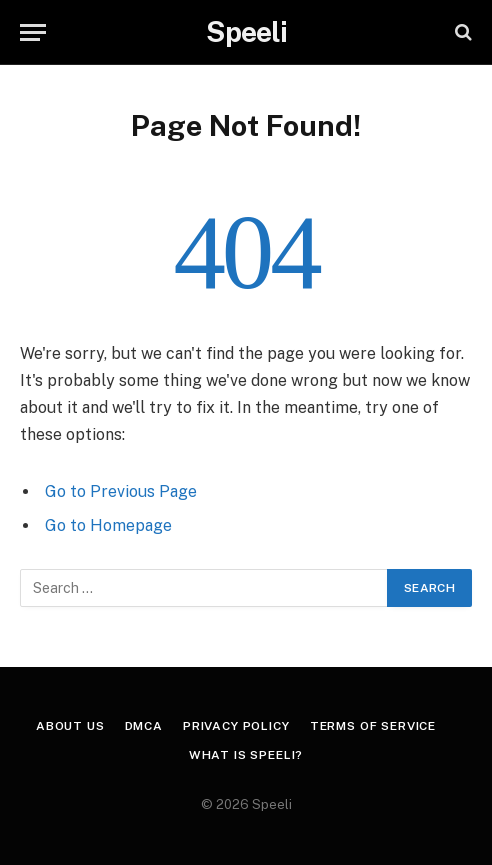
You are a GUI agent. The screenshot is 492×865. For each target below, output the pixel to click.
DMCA (144, 726)
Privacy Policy (236, 726)
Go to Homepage (108, 525)
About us (70, 726)
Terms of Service (373, 726)
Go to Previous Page (121, 491)
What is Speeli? (246, 755)
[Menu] (33, 32)
